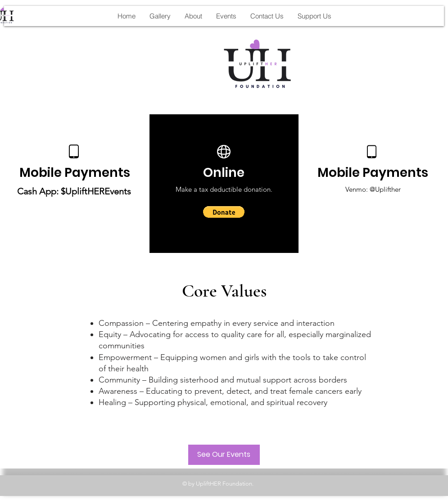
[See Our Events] (224, 455)
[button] (224, 212)
